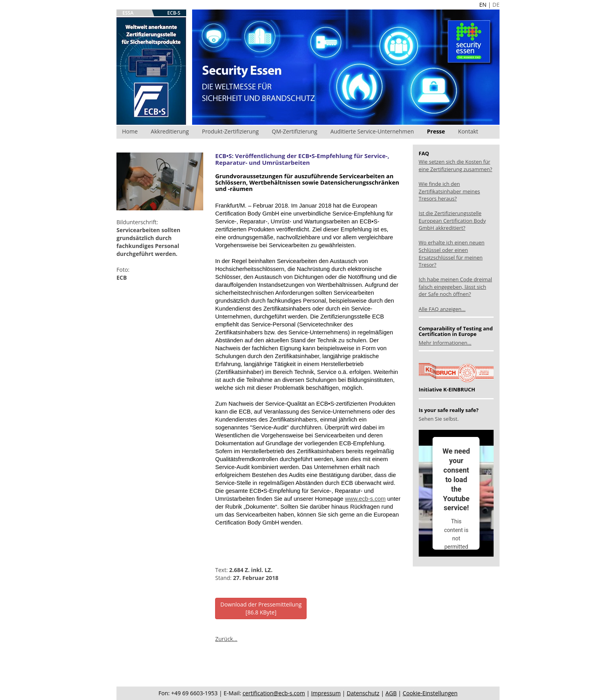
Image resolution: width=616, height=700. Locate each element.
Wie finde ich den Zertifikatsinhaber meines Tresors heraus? (449, 191)
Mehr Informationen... (445, 343)
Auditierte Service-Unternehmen (372, 131)
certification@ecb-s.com (274, 693)
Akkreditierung (170, 131)
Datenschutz (363, 693)
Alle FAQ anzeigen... (442, 309)
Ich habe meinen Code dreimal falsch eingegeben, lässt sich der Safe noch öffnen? (455, 287)
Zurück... (226, 639)
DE (496, 5)
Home (130, 131)
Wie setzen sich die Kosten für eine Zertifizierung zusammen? (456, 165)
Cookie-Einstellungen (430, 693)
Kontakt (468, 131)
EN (483, 5)
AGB (391, 693)
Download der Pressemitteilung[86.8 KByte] (261, 608)
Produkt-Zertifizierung (230, 131)
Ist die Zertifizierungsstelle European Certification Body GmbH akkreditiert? (452, 220)
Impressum (326, 693)
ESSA (128, 13)
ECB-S (174, 13)
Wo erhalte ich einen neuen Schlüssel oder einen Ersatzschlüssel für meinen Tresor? (452, 254)
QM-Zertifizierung (295, 131)
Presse (436, 131)
